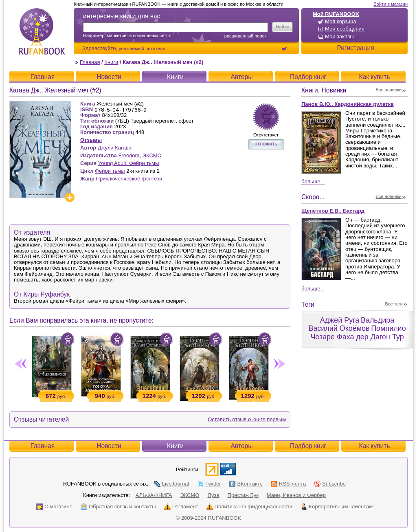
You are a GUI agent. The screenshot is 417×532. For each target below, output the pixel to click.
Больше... (313, 181)
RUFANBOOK (42, 31)
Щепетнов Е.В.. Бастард (333, 211)
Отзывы (91, 140)
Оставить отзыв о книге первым (247, 419)
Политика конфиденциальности (250, 507)
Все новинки (389, 90)
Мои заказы (339, 36)
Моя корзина (341, 21)
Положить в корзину (68, 339)
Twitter (209, 484)
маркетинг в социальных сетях (139, 35)
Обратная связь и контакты (118, 507)
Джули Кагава (115, 148)
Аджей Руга (340, 320)
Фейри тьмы (110, 171)
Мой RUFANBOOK (336, 14)
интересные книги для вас (122, 16)
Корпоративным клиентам (337, 507)
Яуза (214, 495)
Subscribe (330, 484)
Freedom (129, 155)
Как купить (374, 77)
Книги (111, 62)
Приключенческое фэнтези (129, 179)
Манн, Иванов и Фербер (296, 495)
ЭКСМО (152, 155)
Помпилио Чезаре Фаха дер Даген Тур (358, 333)
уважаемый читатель (142, 48)
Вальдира (377, 320)
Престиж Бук (243, 495)
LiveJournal (172, 484)
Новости (109, 77)
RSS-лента (288, 484)
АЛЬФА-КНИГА (154, 495)
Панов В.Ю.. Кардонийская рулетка (347, 104)
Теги (308, 304)
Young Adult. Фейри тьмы (129, 163)
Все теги (394, 304)
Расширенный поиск (245, 36)
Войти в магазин (391, 4)
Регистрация (355, 48)
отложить (266, 144)
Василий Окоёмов (339, 328)
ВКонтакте (246, 484)
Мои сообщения (345, 29)
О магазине (54, 507)
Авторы (242, 77)
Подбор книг (308, 77)
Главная (90, 62)
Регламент (181, 507)
